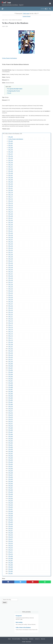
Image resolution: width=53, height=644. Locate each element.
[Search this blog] (10, 599)
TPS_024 (10, 523)
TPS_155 (10, 243)
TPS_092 (10, 378)
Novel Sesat (28, 642)
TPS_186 (10, 177)
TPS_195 (10, 157)
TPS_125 (10, 307)
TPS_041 (10, 487)
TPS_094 (10, 374)
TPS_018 (10, 536)
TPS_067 (10, 431)
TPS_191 (10, 166)
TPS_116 (10, 327)
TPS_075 (10, 414)
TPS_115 (10, 329)
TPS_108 (10, 344)
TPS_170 (10, 211)
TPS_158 (10, 237)
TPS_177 (10, 196)
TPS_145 (10, 264)
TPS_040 (10, 489)
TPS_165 (10, 222)
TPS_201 (10, 145)
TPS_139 (10, 277)
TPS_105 (10, 350)
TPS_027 (10, 517)
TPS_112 (10, 335)
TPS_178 (10, 194)
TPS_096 (10, 369)
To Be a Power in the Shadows (9, 57)
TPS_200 (10, 147)
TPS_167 (10, 217)
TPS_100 (10, 361)
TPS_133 (10, 290)
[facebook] (49, 3)
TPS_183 (10, 183)
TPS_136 (10, 284)
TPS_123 (10, 312)
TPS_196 (10, 155)
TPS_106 (10, 348)
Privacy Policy (25, 639)
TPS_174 (10, 202)
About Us (43, 639)
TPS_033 (10, 504)
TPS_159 (10, 235)
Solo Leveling (19, 622)
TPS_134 (10, 288)
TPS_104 (10, 352)
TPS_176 (10, 198)
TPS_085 (10, 393)
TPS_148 (10, 258)
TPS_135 (10, 286)
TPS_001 (10, 573)
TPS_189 (10, 170)
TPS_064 (10, 438)
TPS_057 (10, 453)
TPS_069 (10, 427)
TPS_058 (10, 451)
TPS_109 (10, 341)
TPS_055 (10, 457)
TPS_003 (10, 568)
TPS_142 (10, 271)
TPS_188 (10, 172)
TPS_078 (10, 408)
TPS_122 (10, 314)
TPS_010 (10, 553)
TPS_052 (10, 463)
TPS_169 (10, 213)
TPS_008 (10, 558)
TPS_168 (10, 215)
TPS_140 (10, 275)
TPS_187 (10, 175)
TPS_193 (10, 162)
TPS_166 (10, 220)
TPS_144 (10, 267)
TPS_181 (10, 187)
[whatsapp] (45, 581)
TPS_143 (10, 269)
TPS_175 (10, 200)
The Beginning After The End (13, 90)
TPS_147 (10, 260)
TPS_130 (10, 297)
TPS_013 (10, 547)
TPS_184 (10, 181)
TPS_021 (10, 530)
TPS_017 (10, 538)
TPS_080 (10, 404)
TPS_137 (10, 282)
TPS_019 (10, 534)
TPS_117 (10, 324)
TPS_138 (10, 279)
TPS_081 (10, 401)
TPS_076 (10, 412)
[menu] (4, 8)
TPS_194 (10, 160)
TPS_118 (10, 322)
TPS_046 (10, 476)
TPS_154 (10, 245)
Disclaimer (31, 639)
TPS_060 (10, 446)
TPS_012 (10, 549)
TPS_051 (10, 466)
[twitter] (20, 581)
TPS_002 (10, 570)
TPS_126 (10, 305)
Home (9, 639)
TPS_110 (10, 339)
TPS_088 (10, 386)
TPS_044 (10, 481)
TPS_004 (10, 566)
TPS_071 (10, 423)
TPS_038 (10, 493)
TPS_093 (10, 376)
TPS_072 (10, 421)
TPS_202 (10, 143)
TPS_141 (10, 273)
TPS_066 (10, 434)
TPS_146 (10, 262)
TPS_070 (10, 425)
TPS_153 (10, 247)
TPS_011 (10, 551)
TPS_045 (10, 478)
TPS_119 (10, 320)
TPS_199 (10, 149)
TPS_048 (10, 472)
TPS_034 (10, 502)
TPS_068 (10, 429)
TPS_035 (10, 500)
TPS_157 (10, 239)
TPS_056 (10, 455)
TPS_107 (10, 346)
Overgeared (19, 616)
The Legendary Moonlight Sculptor (15, 88)
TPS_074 (10, 416)
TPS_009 (10, 555)
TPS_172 (10, 207)
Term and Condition (16, 639)
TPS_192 (10, 164)
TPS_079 (10, 406)
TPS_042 (10, 485)
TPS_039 (10, 491)
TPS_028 (10, 515)
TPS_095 (10, 371)
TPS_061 (10, 444)
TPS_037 (10, 496)
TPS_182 (10, 185)
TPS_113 (10, 333)
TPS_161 (10, 230)
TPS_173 (10, 205)
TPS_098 (10, 365)
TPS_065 (10, 436)
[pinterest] (33, 581)
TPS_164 (10, 224)
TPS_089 (10, 384)
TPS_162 (10, 228)
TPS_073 (10, 419)
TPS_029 (10, 513)
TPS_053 (10, 461)
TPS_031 (10, 508)
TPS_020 (10, 532)
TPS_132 (10, 292)
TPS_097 (10, 367)
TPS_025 (10, 521)
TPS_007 (10, 560)
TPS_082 (10, 399)
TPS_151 (10, 252)
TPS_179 (10, 192)
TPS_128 (10, 301)
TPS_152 (10, 249)
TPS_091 (10, 380)
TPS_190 (10, 168)
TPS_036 (10, 498)
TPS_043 (10, 483)
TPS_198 (10, 151)
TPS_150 (10, 254)
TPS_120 (10, 318)
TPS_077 (10, 410)
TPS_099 (10, 363)
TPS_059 (10, 448)
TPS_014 (10, 545)
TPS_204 (9, 92)
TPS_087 (10, 389)
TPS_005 (10, 564)
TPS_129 (10, 299)
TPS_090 (10, 382)
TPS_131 (10, 294)
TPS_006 (10, 562)
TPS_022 (10, 528)
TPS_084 (10, 395)
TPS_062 (10, 442)
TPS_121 (10, 316)
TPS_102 (10, 356)
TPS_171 (10, 209)
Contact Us (37, 639)
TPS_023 (10, 526)
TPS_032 (10, 506)
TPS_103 (10, 354)
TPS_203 (10, 140)
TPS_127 (10, 303)
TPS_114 (10, 331)
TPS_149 (10, 256)
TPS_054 (10, 459)
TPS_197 (10, 153)
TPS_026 (10, 519)
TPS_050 (10, 468)
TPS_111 (10, 337)
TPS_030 (10, 511)
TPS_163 (10, 226)
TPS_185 (10, 179)
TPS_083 (10, 397)
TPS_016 (10, 540)
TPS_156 (10, 241)
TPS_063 (10, 440)
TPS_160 (10, 232)
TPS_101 (10, 359)
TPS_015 (10, 543)
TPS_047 (10, 474)
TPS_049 (10, 470)
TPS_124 (10, 309)
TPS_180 (10, 190)
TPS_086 (10, 391)
